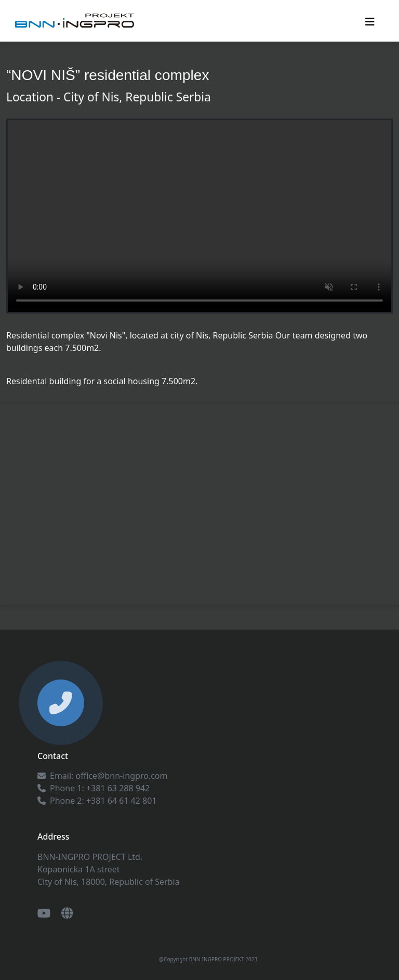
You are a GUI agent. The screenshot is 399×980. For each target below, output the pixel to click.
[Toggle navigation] (370, 21)
